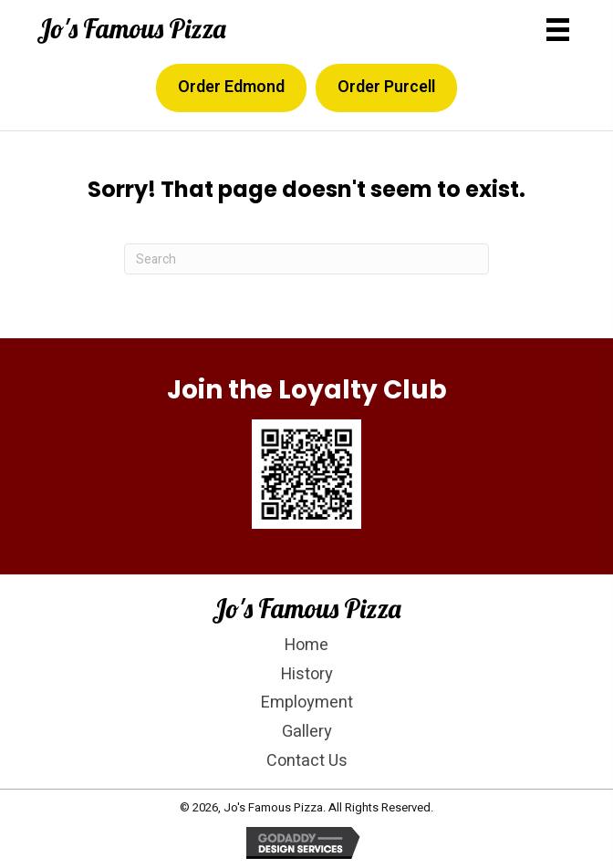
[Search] (306, 259)
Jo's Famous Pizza (131, 28)
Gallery (307, 732)
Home (306, 645)
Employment (307, 703)
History (307, 674)
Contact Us (307, 761)
